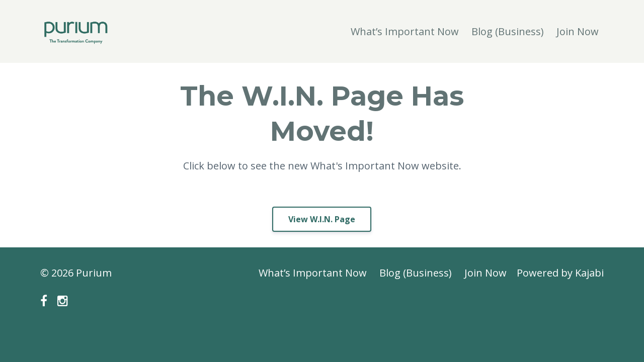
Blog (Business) (508, 31)
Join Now (578, 31)
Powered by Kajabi (560, 273)
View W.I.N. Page (322, 219)
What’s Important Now (405, 31)
